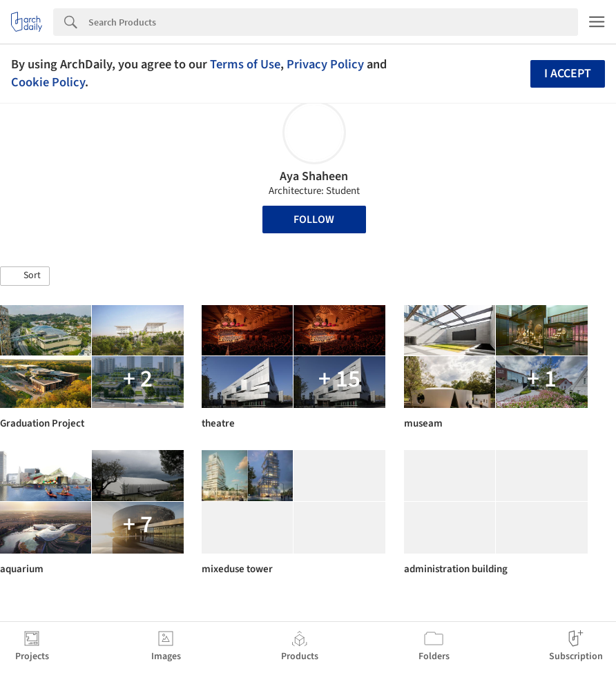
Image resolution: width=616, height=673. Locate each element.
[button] (25, 276)
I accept (568, 74)
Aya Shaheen (314, 176)
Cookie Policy (48, 82)
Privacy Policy (325, 64)
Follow (314, 220)
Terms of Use (245, 64)
